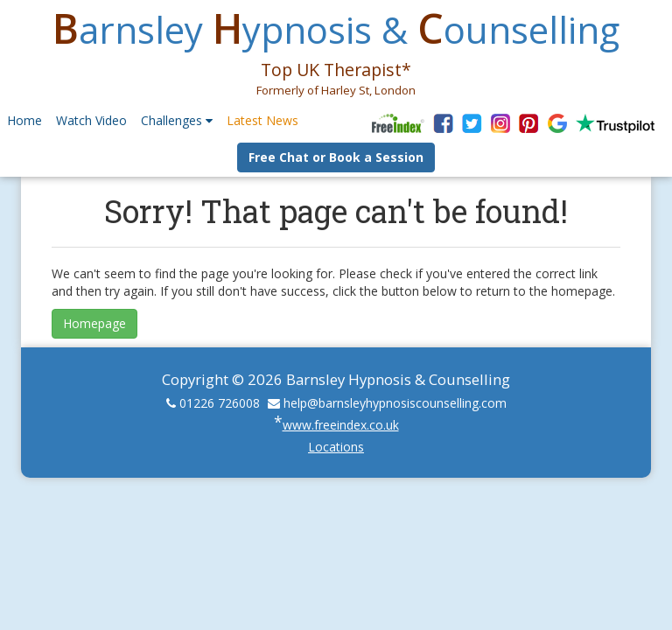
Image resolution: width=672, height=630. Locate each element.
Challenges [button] (177, 120)
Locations (336, 447)
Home (24, 120)
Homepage (94, 323)
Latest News (262, 120)
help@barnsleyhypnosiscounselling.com (395, 403)
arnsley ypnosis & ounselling (336, 29)
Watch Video (91, 120)
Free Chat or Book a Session (336, 157)
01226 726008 (220, 403)
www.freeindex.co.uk (341, 425)
